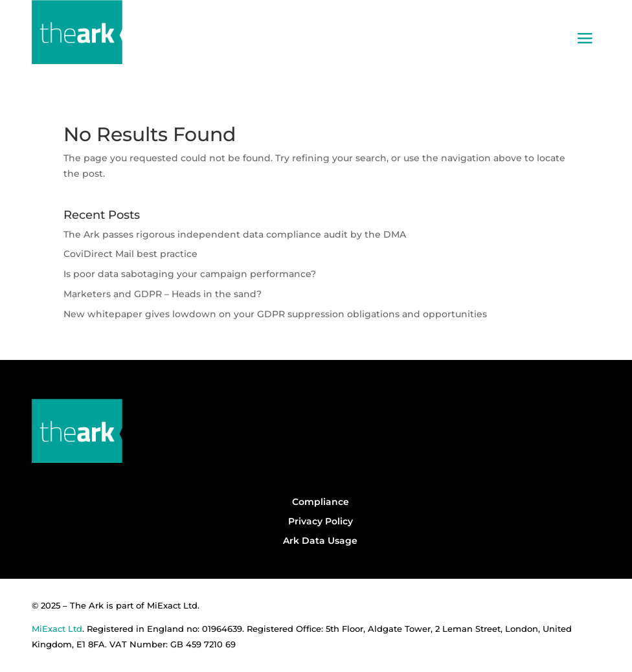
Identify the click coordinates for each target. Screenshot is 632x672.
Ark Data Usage (320, 541)
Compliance (321, 502)
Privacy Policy (321, 521)
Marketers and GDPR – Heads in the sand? (165, 294)
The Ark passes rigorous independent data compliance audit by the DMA (235, 234)
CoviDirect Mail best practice (130, 254)
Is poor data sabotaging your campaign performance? (190, 274)
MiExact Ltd (57, 629)
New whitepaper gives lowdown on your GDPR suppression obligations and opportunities (275, 314)
